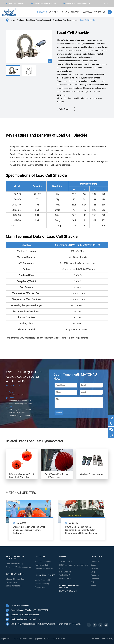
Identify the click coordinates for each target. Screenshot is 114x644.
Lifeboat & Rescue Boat (15, 579)
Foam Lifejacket (41, 565)
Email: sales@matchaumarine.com (22, 615)
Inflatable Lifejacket (43, 562)
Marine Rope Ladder (43, 580)
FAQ (93, 582)
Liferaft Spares (65, 579)
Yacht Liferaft (65, 575)
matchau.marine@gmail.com (76, 3)
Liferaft (63, 557)
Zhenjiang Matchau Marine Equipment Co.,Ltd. (30, 639)
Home (12, 20)
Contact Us (100, 12)
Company (53, 12)
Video (93, 586)
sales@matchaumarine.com (44, 3)
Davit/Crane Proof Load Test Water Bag (56, 476)
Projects (64, 12)
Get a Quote (66, 109)
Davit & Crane (11, 582)
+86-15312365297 (15, 3)
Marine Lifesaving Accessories (42, 585)
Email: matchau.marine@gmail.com (23, 619)
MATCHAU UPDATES (21, 493)
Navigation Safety (68, 591)
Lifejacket (40, 557)
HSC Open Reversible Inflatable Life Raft (74, 567)
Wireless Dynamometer (92, 474)
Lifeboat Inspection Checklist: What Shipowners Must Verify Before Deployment (29, 530)
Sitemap (96, 639)
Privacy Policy (107, 639)
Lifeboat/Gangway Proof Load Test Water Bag (22, 476)
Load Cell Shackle (88, 20)
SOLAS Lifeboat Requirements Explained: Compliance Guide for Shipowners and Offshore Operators (81, 530)
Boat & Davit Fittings (14, 586)
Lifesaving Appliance (45, 575)
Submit (59, 412)
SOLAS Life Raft (66, 562)
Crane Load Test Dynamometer (66, 20)
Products (42, 12)
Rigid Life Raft (65, 572)
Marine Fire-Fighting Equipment (69, 587)
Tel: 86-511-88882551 (17, 606)
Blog (93, 572)
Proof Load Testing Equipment (39, 20)
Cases (94, 565)
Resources (87, 12)
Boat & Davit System (15, 574)
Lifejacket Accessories (44, 568)
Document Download (95, 577)
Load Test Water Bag (14, 564)
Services (75, 12)
